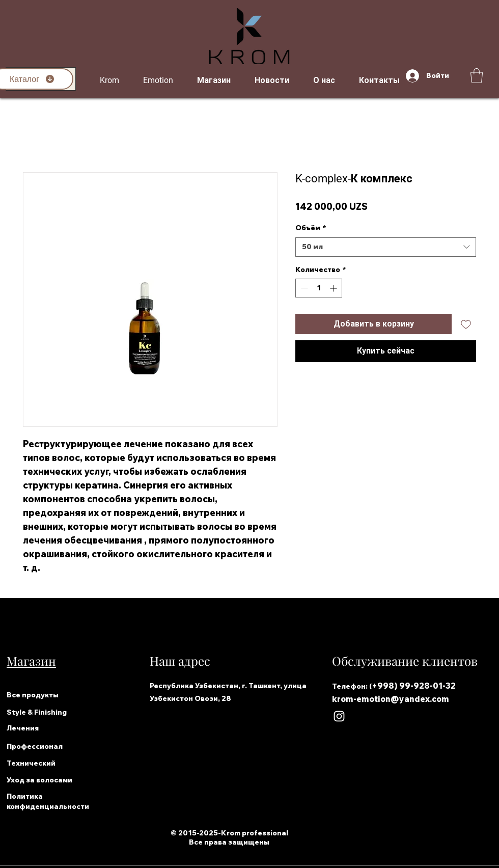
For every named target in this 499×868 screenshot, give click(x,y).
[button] (477, 76)
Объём (311, 228)
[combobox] (386, 247)
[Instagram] (339, 716)
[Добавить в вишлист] (466, 324)
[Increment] (334, 288)
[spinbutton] (319, 288)
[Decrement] (303, 288)
